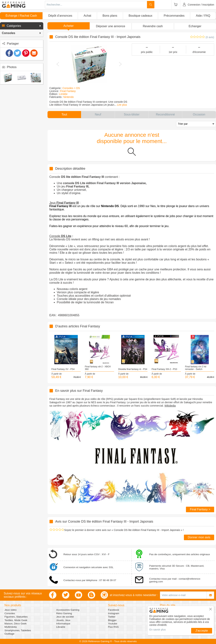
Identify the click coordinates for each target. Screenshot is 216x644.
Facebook (114, 610)
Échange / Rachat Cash (21, 16)
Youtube (113, 624)
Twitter (112, 617)
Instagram (114, 613)
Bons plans (110, 16)
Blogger (112, 620)
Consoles (10, 613)
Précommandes (174, 16)
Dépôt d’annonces (60, 16)
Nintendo (68, 97)
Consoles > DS (71, 88)
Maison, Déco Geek (15, 624)
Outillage (9, 634)
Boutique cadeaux (140, 16)
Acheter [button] (69, 26)
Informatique (63, 624)
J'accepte (202, 631)
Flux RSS (113, 627)
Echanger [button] (195, 26)
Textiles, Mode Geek (16, 620)
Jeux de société (65, 617)
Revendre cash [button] (153, 26)
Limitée (63, 94)
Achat (87, 16)
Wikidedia (170, 406)
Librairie (61, 627)
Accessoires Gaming (68, 610)
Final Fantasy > (200, 509)
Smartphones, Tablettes (18, 630)
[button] (22, 26)
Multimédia (11, 627)
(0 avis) (210, 37)
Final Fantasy (68, 91)
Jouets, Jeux (63, 620)
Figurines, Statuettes (16, 617)
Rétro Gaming (64, 613)
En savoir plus (158, 630)
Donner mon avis (199, 537)
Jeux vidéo (10, 610)
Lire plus (122, 105)
